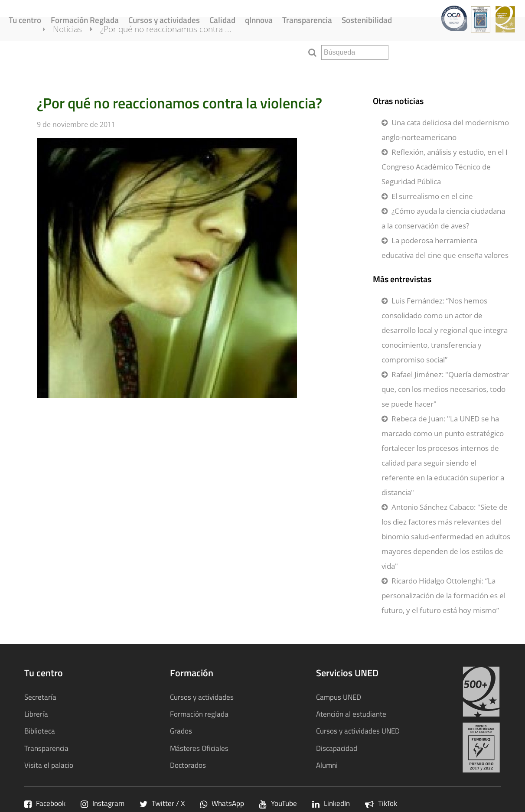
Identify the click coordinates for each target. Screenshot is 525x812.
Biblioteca (40, 731)
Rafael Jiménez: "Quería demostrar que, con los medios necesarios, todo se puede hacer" (445, 389)
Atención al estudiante (351, 714)
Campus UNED (339, 697)
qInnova (259, 20)
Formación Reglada (85, 20)
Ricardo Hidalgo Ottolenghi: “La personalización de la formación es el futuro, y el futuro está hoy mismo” (443, 595)
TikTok (381, 803)
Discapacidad (337, 748)
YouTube (278, 803)
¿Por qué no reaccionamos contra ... (176, 51)
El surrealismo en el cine (432, 196)
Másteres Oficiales (199, 748)
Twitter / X (162, 803)
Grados (181, 731)
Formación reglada (199, 714)
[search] (355, 52)
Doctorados (188, 765)
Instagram (103, 803)
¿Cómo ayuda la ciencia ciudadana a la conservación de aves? (443, 218)
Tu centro (25, 20)
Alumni (327, 765)
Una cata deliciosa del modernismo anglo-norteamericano (445, 130)
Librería (36, 714)
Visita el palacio (49, 765)
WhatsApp (222, 803)
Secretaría (40, 697)
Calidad (222, 20)
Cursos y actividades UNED (358, 731)
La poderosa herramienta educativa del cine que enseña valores (445, 248)
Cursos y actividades (164, 20)
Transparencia (307, 20)
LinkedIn (331, 803)
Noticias (78, 51)
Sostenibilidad (367, 20)
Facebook (45, 803)
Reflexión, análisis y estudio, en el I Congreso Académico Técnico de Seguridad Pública (445, 167)
